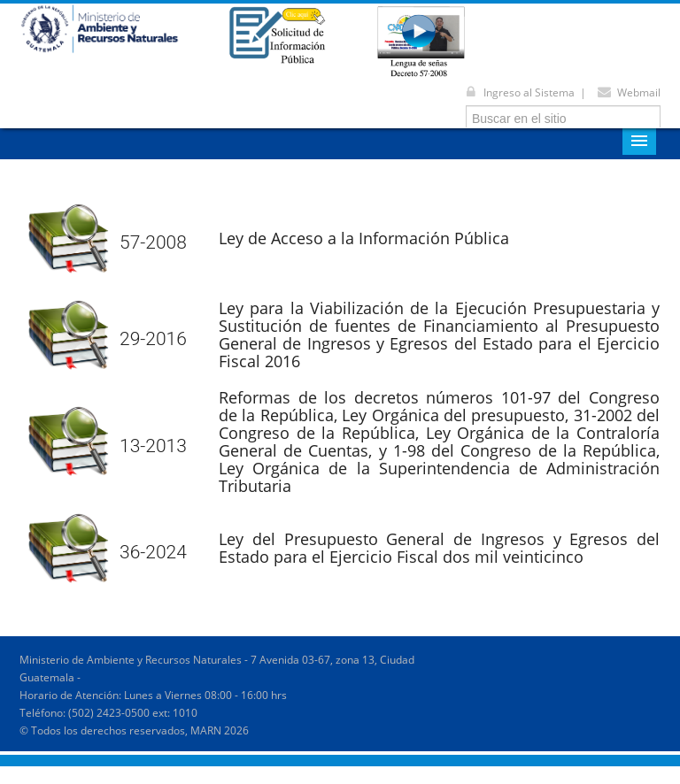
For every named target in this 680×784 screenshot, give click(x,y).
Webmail (626, 92)
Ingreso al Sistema (517, 92)
